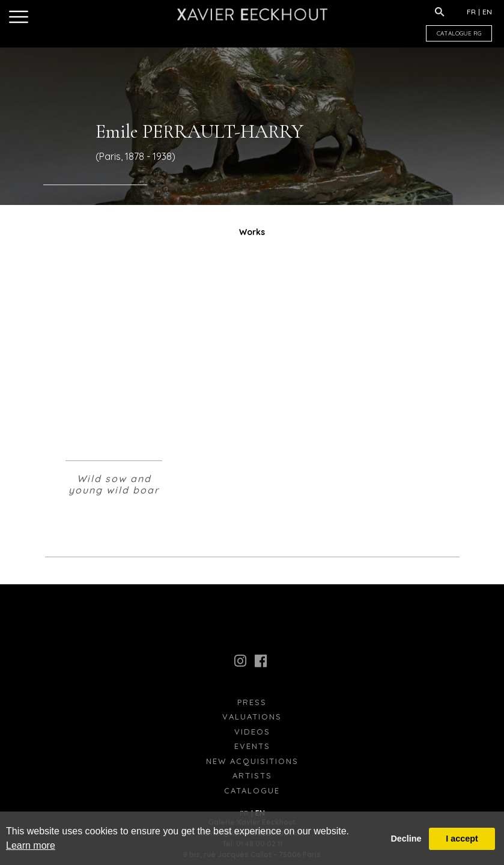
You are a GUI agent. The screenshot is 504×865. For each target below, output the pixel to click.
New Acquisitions (252, 761)
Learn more (31, 845)
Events (252, 746)
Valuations (252, 717)
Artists (252, 775)
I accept (462, 839)
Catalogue (252, 790)
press (252, 702)
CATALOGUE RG (459, 33)
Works (252, 232)
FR (471, 12)
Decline (406, 839)
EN (487, 12)
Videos (252, 732)
